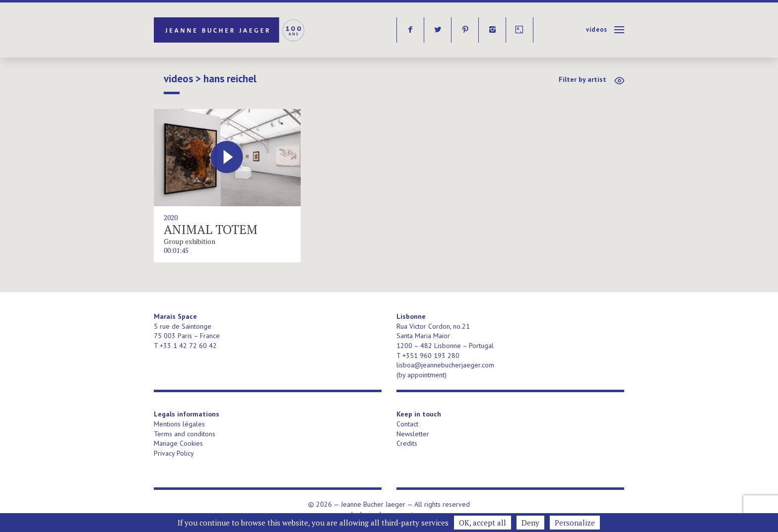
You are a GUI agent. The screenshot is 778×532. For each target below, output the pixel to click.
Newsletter (413, 434)
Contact (407, 424)
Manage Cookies (178, 443)
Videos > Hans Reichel (210, 79)
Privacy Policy (174, 453)
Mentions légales (179, 424)
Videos (597, 30)
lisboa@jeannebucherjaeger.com (445, 365)
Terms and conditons (185, 434)
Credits (407, 443)
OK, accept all (483, 523)
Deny (530, 523)
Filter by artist (583, 79)
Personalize (575, 523)
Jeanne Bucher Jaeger (230, 30)
